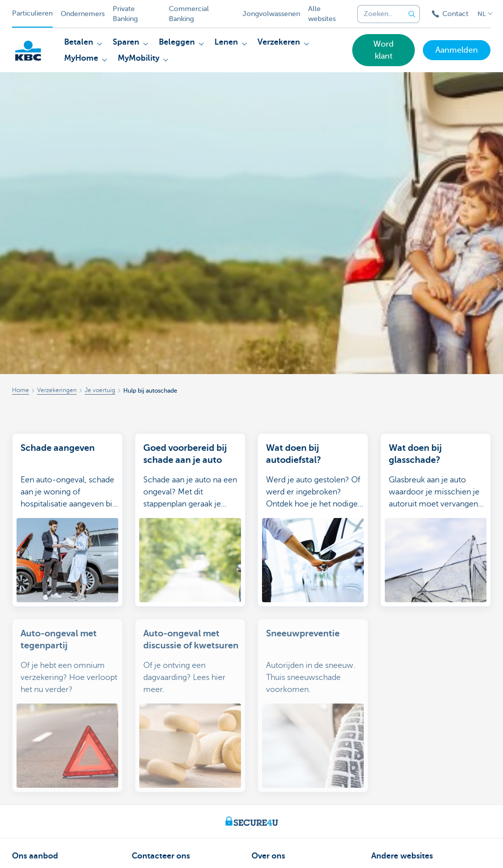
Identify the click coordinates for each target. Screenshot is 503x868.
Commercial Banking (189, 14)
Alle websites (322, 14)
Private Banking (125, 14)
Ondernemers (83, 14)
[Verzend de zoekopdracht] (412, 14)
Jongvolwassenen (271, 14)
